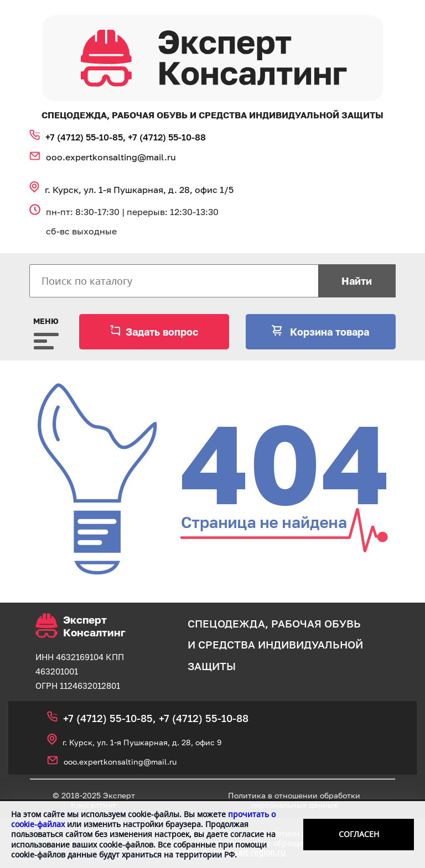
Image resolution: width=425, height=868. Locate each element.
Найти (357, 281)
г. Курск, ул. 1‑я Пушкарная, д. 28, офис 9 (142, 742)
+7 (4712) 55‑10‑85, (87, 137)
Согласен (359, 834)
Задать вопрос (162, 332)
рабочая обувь (316, 623)
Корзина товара (328, 332)
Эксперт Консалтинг (81, 626)
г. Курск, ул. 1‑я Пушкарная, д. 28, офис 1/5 (139, 190)
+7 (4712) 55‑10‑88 (167, 137)
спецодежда (226, 623)
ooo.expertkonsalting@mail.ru (111, 157)
